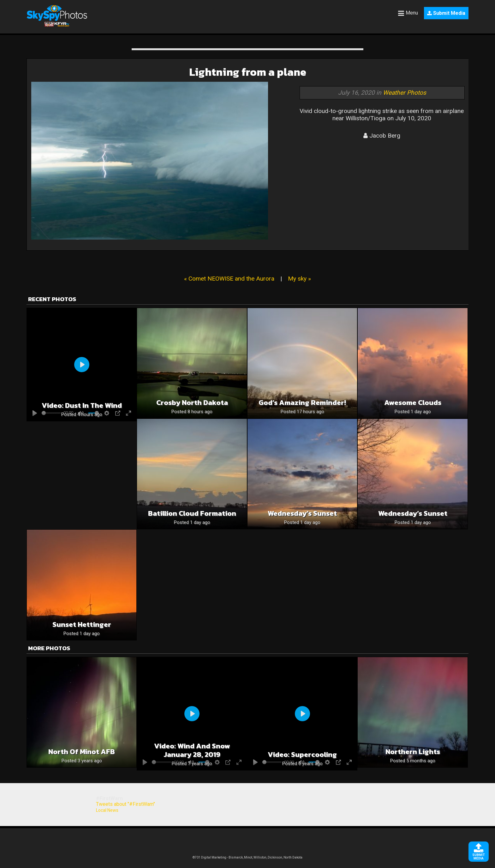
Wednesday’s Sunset (302, 513)
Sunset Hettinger (82, 624)
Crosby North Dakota (192, 403)
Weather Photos (405, 93)
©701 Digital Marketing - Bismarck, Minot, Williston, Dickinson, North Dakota (247, 857)
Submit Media (446, 13)
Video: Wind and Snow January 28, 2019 (192, 750)
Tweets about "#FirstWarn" (125, 804)
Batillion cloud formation (192, 513)
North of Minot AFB (82, 752)
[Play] (82, 365)
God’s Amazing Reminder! (302, 403)
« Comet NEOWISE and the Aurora (229, 279)
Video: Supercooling (302, 755)
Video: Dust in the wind (82, 405)
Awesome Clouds (413, 403)
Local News (107, 810)
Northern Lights (413, 752)
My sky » (299, 279)
